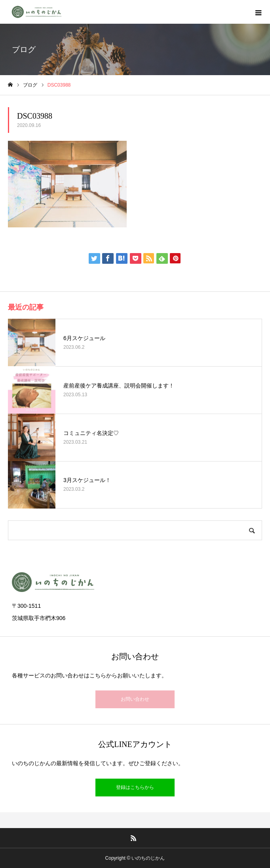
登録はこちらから (135, 787)
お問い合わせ (135, 699)
